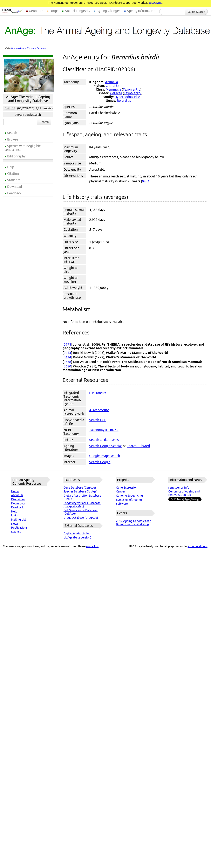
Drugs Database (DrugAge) (81, 518)
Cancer (121, 491)
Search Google (100, 462)
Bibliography (16, 156)
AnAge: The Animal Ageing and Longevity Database (28, 99)
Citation (13, 174)
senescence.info (179, 488)
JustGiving (155, 3)
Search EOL (98, 420)
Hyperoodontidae (127, 97)
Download (15, 187)
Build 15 (10, 108)
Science (16, 532)
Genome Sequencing (129, 496)
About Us (17, 495)
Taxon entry (132, 89)
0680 (67, 366)
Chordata (112, 86)
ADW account (99, 410)
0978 (67, 344)
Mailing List (19, 520)
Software (122, 504)
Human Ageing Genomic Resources (29, 48)
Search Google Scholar (106, 446)
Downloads (18, 503)
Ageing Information (141, 11)
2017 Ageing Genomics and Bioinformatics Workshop (134, 523)
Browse (13, 139)
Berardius (124, 100)
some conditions (198, 546)
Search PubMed (138, 446)
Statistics (14, 180)
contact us (92, 546)
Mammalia (113, 89)
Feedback (14, 193)
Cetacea (116, 93)
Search (12, 133)
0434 (146, 181)
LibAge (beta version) (77, 537)
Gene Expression (127, 488)
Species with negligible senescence (23, 148)
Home (15, 491)
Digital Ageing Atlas (76, 533)
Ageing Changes (108, 11)
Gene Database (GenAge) (80, 488)
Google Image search (105, 456)
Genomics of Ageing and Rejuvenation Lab (184, 493)
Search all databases (104, 440)
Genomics (36, 11)
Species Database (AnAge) (80, 491)
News (15, 524)
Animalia (111, 82)
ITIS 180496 (98, 393)
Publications (19, 528)
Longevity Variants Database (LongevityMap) (82, 505)
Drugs (54, 11)
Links (14, 515)
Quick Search (196, 12)
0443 (67, 353)
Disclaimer (18, 499)
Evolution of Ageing (129, 500)
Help (11, 167)
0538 (67, 362)
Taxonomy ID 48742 (104, 430)
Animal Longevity (77, 11)
